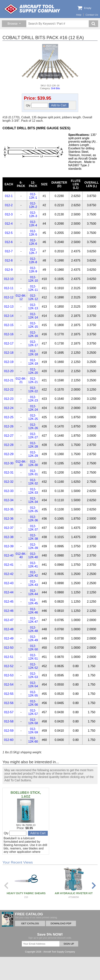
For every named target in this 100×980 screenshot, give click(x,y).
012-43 (9, 583)
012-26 (9, 426)
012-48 (9, 629)
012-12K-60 (33, 740)
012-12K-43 (33, 583)
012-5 (9, 233)
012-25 (9, 417)
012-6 (9, 242)
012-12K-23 (33, 399)
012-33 (9, 491)
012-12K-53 (33, 675)
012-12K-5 (33, 233)
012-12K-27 (33, 436)
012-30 (9, 463)
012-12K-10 (33, 279)
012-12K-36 (33, 519)
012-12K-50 (33, 648)
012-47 (9, 620)
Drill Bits (56, 88)
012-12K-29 (33, 454)
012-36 (9, 519)
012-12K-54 (33, 685)
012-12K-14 (33, 316)
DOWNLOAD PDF (61, 923)
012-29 (9, 454)
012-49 (9, 638)
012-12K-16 (33, 334)
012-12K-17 (33, 343)
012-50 (9, 648)
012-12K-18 (33, 353)
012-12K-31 (33, 473)
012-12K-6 (33, 242)
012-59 (9, 731)
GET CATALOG (30, 923)
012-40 (9, 555)
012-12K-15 (33, 325)
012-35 (9, 509)
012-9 (9, 270)
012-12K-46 (33, 611)
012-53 (9, 675)
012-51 (9, 657)
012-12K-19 (33, 362)
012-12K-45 (33, 602)
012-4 (9, 224)
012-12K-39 (33, 546)
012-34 (9, 500)
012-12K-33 (33, 491)
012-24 (9, 408)
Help (79, 15)
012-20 (9, 371)
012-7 (9, 251)
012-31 (9, 473)
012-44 (9, 592)
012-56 (9, 703)
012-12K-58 (33, 721)
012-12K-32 (33, 482)
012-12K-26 (33, 426)
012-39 (9, 546)
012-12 (9, 297)
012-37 (9, 528)
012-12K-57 (33, 712)
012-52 (9, 666)
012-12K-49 (33, 638)
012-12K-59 (33, 731)
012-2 (9, 205)
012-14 (9, 316)
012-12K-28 (33, 445)
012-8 (9, 260)
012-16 (9, 334)
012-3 (9, 214)
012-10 (9, 279)
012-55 (9, 694)
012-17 (9, 343)
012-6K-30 (21, 463)
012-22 (9, 390)
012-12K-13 (33, 307)
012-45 (9, 602)
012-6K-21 (21, 380)
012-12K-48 (33, 629)
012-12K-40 (33, 555)
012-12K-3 (33, 214)
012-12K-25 (33, 417)
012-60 (9, 740)
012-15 (9, 325)
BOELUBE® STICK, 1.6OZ (26, 795)
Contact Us (92, 15)
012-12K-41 (33, 565)
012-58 (9, 721)
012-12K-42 (33, 574)
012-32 (9, 482)
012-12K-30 (33, 463)
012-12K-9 (33, 270)
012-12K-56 (33, 703)
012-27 (9, 436)
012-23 (9, 399)
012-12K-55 (33, 694)
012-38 (9, 537)
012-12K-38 (33, 537)
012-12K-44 (33, 592)
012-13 (9, 307)
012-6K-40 (21, 555)
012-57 (9, 712)
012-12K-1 (33, 196)
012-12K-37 (33, 528)
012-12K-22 (33, 390)
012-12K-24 (33, 408)
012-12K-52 (33, 666)
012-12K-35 (33, 509)
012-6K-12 (21, 297)
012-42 (9, 574)
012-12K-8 (33, 260)
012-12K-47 (33, 620)
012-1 (9, 196)
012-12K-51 (33, 657)
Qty (37, 105)
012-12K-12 (33, 297)
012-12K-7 (33, 251)
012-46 (9, 611)
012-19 (9, 362)
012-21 (9, 380)
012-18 (9, 353)
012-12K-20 (33, 371)
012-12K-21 (33, 380)
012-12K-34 (33, 500)
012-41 (9, 565)
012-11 (9, 288)
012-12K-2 (33, 205)
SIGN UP (69, 944)
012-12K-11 (33, 288)
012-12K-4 (33, 224)
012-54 (9, 685)
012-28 (9, 445)
